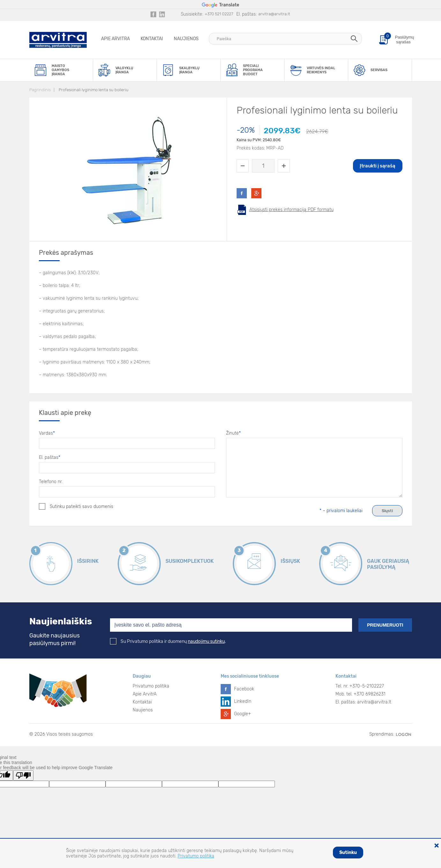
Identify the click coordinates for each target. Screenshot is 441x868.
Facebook (244, 689)
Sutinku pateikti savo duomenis (76, 506)
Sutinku (348, 853)
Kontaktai (152, 39)
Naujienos (186, 39)
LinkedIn (243, 701)
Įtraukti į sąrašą (378, 166)
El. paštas (50, 457)
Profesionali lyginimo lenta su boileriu (94, 90)
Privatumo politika (151, 686)
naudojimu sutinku (206, 641)
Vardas (47, 433)
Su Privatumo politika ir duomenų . (168, 641)
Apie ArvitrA (115, 39)
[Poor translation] (23, 775)
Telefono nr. (51, 482)
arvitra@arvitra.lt (274, 14)
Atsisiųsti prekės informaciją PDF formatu (291, 210)
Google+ (243, 714)
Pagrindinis (40, 90)
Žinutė (233, 433)
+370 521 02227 (219, 14)
